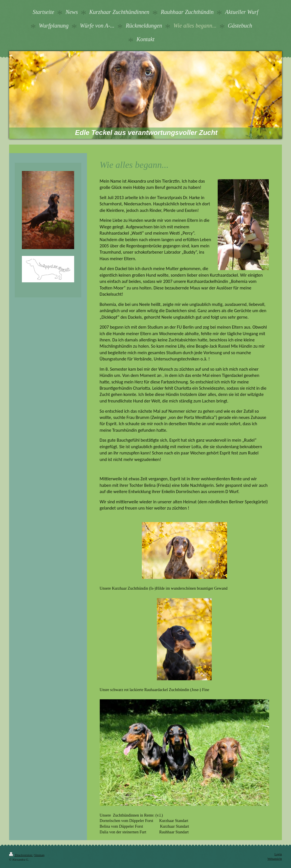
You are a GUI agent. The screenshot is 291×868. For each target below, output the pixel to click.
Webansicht (275, 859)
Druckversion (21, 855)
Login (278, 854)
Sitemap (39, 855)
